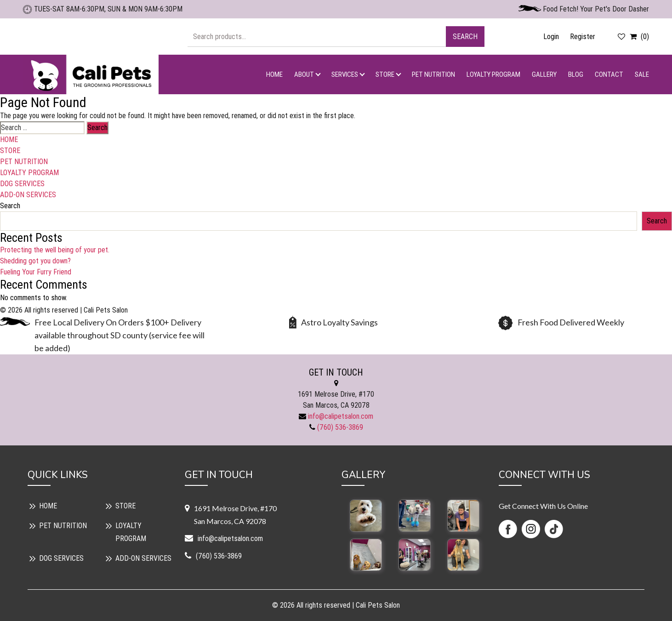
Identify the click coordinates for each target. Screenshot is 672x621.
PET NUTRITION (433, 74)
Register (583, 37)
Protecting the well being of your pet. (55, 250)
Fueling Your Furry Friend (36, 272)
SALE (642, 74)
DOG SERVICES (22, 184)
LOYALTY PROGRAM (493, 74)
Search (465, 37)
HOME (274, 74)
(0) (638, 37)
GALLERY (544, 74)
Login (551, 37)
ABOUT (304, 74)
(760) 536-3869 (340, 427)
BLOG (576, 74)
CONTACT (609, 74)
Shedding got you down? (35, 261)
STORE (385, 74)
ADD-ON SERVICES (28, 195)
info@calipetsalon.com (341, 416)
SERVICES (345, 74)
